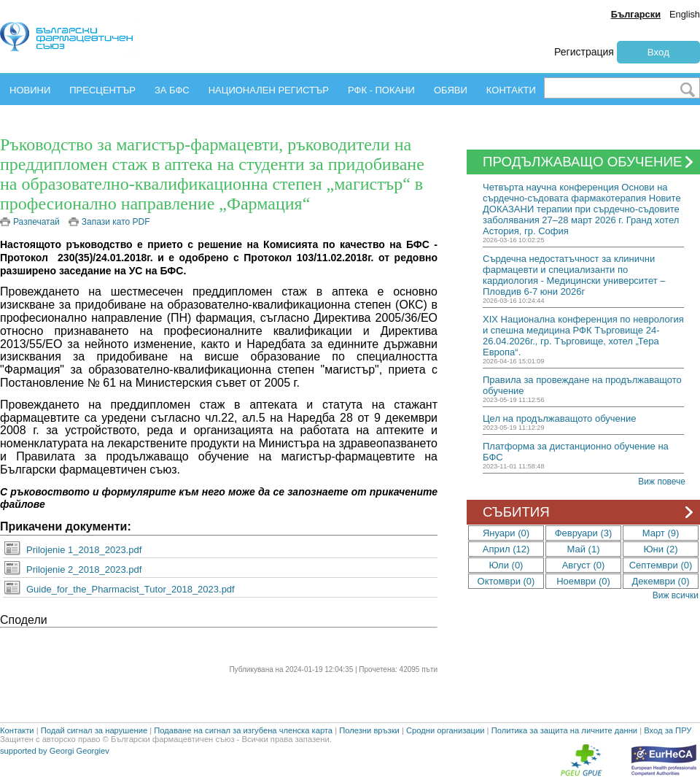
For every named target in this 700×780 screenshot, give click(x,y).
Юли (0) (506, 565)
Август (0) (584, 565)
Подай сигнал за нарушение (94, 730)
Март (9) (661, 533)
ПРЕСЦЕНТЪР (102, 90)
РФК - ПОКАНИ (381, 90)
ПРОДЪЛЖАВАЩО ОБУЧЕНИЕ (590, 162)
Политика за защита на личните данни (564, 730)
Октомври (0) (506, 581)
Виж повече (662, 482)
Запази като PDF (116, 222)
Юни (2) (660, 549)
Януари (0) (506, 533)
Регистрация (584, 52)
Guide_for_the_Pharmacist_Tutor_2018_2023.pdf (131, 589)
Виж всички (676, 595)
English (685, 14)
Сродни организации (446, 730)
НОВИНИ (30, 90)
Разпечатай (36, 222)
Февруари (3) (584, 533)
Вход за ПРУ (668, 730)
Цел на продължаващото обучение (559, 418)
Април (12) (506, 549)
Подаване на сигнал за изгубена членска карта (243, 730)
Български (636, 14)
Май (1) (584, 549)
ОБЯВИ (451, 90)
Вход (658, 52)
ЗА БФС (172, 90)
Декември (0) (661, 581)
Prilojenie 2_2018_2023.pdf (84, 569)
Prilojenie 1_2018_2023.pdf (84, 550)
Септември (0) (661, 565)
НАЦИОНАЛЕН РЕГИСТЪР (269, 90)
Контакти (17, 730)
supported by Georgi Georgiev (55, 751)
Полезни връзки (369, 730)
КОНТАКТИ (511, 90)
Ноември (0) (583, 581)
